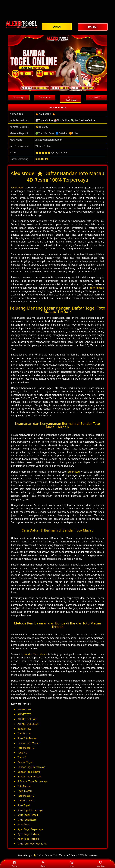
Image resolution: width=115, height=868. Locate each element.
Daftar (43, 864)
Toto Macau (73, 472)
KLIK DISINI (42, 159)
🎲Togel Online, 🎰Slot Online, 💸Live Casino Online (65, 120)
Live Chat (101, 864)
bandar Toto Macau (35, 654)
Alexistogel (17, 188)
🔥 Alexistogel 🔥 (45, 114)
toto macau (97, 288)
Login (72, 864)
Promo (14, 864)
